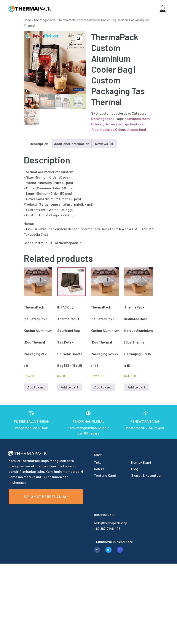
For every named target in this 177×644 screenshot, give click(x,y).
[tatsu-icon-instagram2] (120, 550)
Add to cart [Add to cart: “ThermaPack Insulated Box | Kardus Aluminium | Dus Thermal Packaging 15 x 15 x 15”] (136, 387)
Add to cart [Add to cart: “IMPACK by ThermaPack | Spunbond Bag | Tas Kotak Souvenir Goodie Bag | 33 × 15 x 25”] (69, 387)
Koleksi (100, 469)
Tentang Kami (105, 475)
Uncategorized (44, 20)
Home (28, 20)
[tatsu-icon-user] (162, 8)
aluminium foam (137, 119)
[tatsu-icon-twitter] (110, 550)
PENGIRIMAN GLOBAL (88, 421)
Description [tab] (39, 144)
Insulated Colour (112, 129)
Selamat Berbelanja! (46, 497)
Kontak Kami (141, 462)
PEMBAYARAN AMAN (145, 421)
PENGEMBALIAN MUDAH (32, 421)
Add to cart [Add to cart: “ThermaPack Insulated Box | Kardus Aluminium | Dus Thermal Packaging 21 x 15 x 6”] (36, 387)
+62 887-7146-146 (107, 528)
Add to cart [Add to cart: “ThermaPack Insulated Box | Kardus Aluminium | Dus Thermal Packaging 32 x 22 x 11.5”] (103, 387)
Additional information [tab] (72, 144)
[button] (79, 39)
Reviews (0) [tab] (104, 144)
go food (131, 124)
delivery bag (114, 124)
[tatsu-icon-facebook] (98, 550)
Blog (135, 469)
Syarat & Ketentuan (147, 475)
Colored (97, 124)
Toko (98, 462)
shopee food (136, 129)
